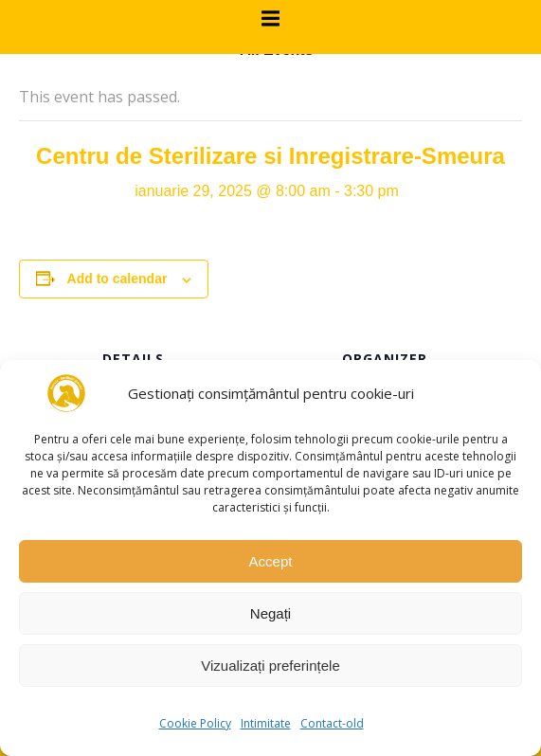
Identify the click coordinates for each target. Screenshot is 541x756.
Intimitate (266, 723)
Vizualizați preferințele (270, 666)
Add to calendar (117, 279)
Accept (271, 561)
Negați (270, 613)
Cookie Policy (195, 723)
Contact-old (332, 723)
